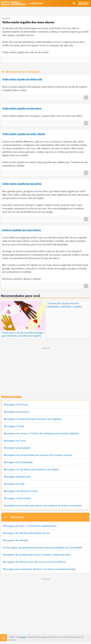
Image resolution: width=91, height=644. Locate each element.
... (86, 98)
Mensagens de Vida (14, 426)
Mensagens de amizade (15, 540)
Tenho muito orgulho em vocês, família (24, 134)
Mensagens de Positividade (18, 462)
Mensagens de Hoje (14, 484)
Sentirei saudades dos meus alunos (21, 230)
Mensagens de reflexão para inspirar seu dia (26, 533)
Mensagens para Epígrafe (17, 448)
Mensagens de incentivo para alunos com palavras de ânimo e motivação (43, 505)
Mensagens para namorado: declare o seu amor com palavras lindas (39, 569)
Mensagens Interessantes (17, 498)
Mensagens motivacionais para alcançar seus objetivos (33, 419)
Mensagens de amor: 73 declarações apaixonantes (30, 526)
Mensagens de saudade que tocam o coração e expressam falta (37, 555)
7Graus (23, 637)
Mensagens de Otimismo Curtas (21, 491)
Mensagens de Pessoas (16, 405)
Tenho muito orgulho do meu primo (22, 184)
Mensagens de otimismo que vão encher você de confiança (34, 562)
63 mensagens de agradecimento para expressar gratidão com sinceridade (43, 547)
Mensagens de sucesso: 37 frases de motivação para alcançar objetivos (41, 433)
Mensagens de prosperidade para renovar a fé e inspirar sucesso (38, 455)
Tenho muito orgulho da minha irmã (22, 79)
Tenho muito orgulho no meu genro (22, 108)
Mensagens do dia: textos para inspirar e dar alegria (31, 469)
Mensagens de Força (15, 441)
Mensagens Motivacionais (17, 477)
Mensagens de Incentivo (17, 412)
